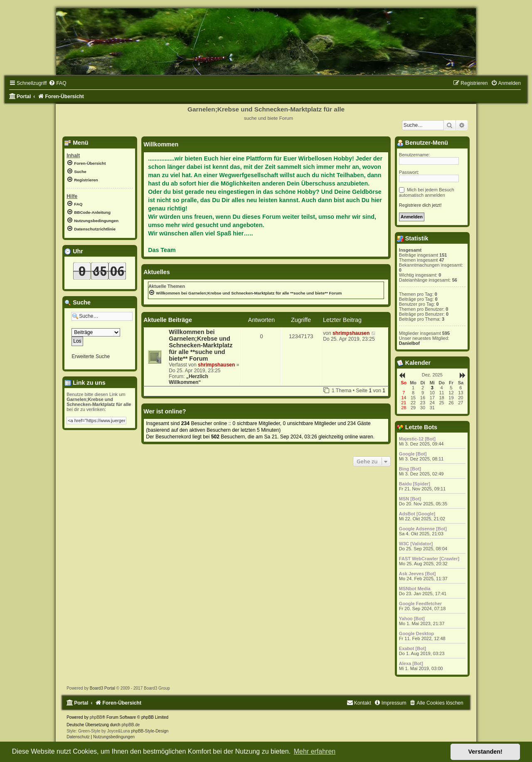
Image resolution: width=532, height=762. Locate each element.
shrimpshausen (216, 365)
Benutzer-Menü (422, 143)
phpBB (96, 717)
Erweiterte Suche (91, 356)
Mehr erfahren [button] (315, 751)
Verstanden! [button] (485, 752)
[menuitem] (57, 83)
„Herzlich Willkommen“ (188, 379)
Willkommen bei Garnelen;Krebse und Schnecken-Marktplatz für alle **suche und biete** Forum (201, 345)
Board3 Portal (102, 688)
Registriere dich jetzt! (420, 205)
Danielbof (409, 343)
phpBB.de (131, 725)
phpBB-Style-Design (150, 731)
